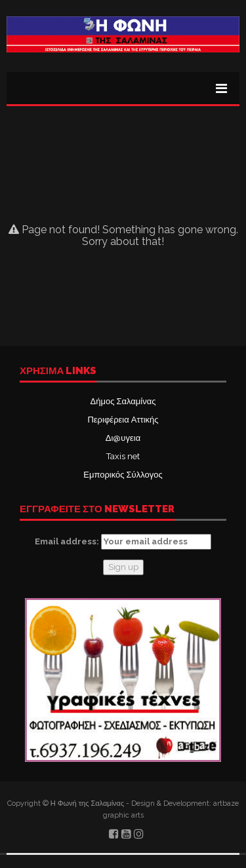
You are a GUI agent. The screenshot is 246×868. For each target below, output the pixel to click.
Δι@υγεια (123, 438)
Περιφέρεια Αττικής (123, 420)
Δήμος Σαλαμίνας (123, 401)
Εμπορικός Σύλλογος (123, 475)
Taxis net (123, 456)
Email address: (123, 542)
